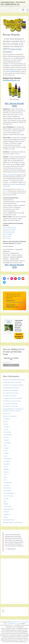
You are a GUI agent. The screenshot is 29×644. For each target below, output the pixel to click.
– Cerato (6, 429)
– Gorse (5, 451)
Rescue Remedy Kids (9, 231)
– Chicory (6, 437)
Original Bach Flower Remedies (12, 382)
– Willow (5, 517)
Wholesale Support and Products (13, 522)
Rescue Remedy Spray (9, 227)
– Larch (5, 467)
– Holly (5, 456)
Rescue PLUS (7, 238)
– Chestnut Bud (7, 435)
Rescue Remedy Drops (10, 229)
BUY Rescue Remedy (14, 103)
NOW (14, 106)
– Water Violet (7, 506)
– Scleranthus (7, 491)
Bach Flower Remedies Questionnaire (14, 380)
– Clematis (6, 440)
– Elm (5, 445)
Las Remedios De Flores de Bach (13, 398)
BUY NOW (17, 243)
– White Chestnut (8, 509)
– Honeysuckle (7, 459)
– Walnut (6, 504)
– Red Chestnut (7, 483)
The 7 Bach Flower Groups (11, 393)
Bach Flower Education (10, 396)
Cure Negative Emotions (10, 404)
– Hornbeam (7, 461)
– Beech (5, 424)
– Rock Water (7, 488)
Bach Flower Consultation (11, 390)
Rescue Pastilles (8, 235)
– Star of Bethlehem (9, 493)
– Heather (6, 453)
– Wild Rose (6, 514)
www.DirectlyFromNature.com (15, 302)
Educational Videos (9, 520)
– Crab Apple (7, 443)
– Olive (5, 477)
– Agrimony (6, 419)
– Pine (5, 480)
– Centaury (6, 427)
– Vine (5, 501)
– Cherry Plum (7, 432)
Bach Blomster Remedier (10, 406)
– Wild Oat (6, 512)
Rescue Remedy (11, 71)
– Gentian (6, 448)
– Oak (5, 475)
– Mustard (6, 472)
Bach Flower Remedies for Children (13, 385)
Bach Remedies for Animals (11, 388)
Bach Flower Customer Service (12, 401)
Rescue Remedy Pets (9, 233)
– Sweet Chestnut (8, 496)
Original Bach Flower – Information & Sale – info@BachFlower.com (13, 3)
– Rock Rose (6, 485)
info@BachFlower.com (12, 80)
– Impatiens (6, 464)
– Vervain (6, 498)
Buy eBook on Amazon (19, 337)
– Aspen (5, 421)
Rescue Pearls (7, 237)
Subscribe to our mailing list (11, 359)
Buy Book (19, 334)
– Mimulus (6, 469)
